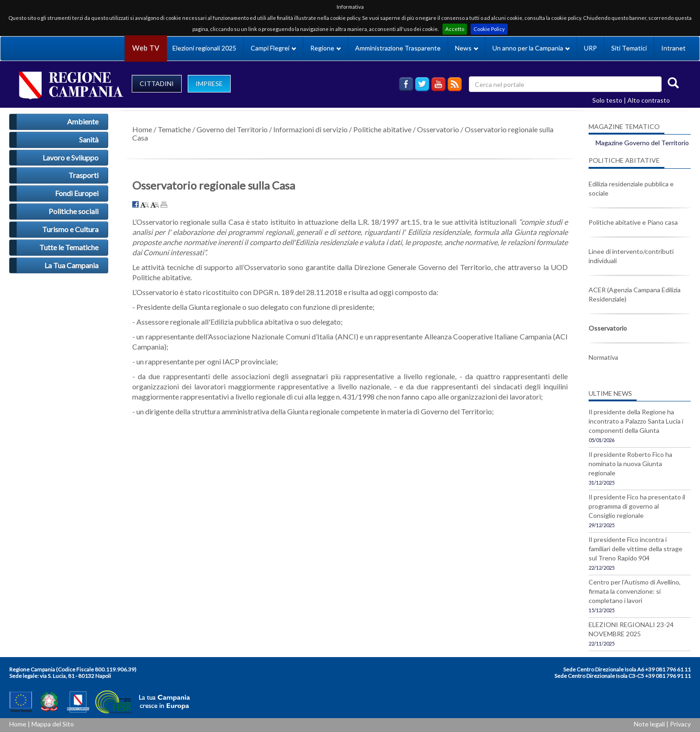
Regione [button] (325, 48)
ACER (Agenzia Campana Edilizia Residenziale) (635, 294)
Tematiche (174, 129)
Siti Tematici (629, 48)
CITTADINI (157, 83)
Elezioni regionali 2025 (204, 48)
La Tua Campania (71, 265)
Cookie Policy (489, 29)
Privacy (680, 724)
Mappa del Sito (53, 724)
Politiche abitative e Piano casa (633, 222)
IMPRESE (209, 83)
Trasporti (83, 175)
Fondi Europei (77, 193)
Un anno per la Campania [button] (531, 48)
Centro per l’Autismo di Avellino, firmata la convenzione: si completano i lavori (635, 591)
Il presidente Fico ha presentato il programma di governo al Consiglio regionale (637, 506)
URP (590, 48)
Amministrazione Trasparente (398, 48)
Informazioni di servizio (310, 129)
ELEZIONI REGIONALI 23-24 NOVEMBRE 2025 (631, 629)
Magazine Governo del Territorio (642, 143)
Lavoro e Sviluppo (71, 157)
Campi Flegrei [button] (273, 48)
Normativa (603, 357)
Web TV (146, 48)
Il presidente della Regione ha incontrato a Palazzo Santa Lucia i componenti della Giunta (636, 421)
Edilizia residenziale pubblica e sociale (631, 188)
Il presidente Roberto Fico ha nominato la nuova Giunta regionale (630, 464)
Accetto (455, 29)
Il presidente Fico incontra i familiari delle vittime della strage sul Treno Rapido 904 (636, 549)
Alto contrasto (649, 100)
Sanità (89, 139)
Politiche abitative (382, 129)
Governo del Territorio (232, 129)
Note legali (649, 724)
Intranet (673, 48)
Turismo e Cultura (70, 229)
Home (142, 129)
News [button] (467, 48)
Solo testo (607, 100)
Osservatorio (438, 129)
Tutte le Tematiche (69, 247)
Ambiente (83, 121)
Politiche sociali (74, 211)
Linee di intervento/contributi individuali (631, 256)
